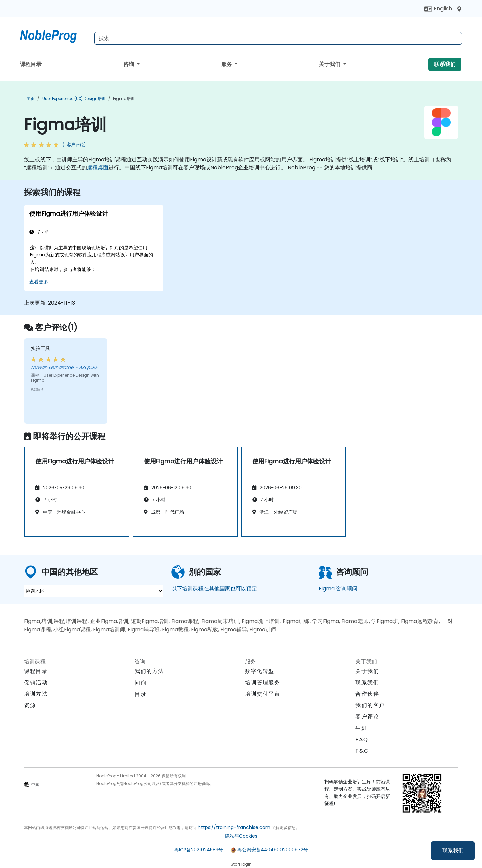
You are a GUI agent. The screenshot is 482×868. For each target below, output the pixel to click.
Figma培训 (124, 99)
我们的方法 (149, 671)
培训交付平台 (263, 694)
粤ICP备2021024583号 (199, 850)
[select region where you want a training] (94, 591)
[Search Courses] (278, 38)
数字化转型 (260, 671)
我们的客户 (370, 705)
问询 (140, 683)
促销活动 (36, 683)
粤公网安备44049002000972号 (273, 850)
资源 (30, 705)
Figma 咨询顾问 (338, 589)
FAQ (362, 739)
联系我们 (453, 850)
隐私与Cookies (241, 836)
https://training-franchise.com (234, 827)
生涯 (361, 728)
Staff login (241, 864)
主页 (31, 99)
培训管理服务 (263, 683)
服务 (227, 64)
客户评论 (367, 717)
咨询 (129, 64)
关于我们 (330, 64)
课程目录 (31, 64)
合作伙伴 (367, 694)
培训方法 (36, 694)
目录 (140, 694)
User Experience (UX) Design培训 (74, 99)
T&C (362, 751)
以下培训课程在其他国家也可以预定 (214, 589)
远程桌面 (98, 167)
